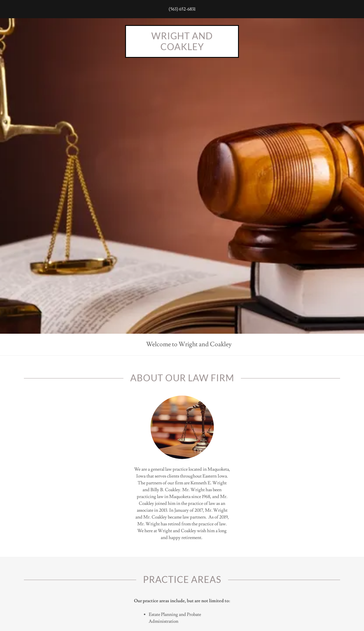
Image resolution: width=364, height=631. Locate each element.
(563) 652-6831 (182, 9)
